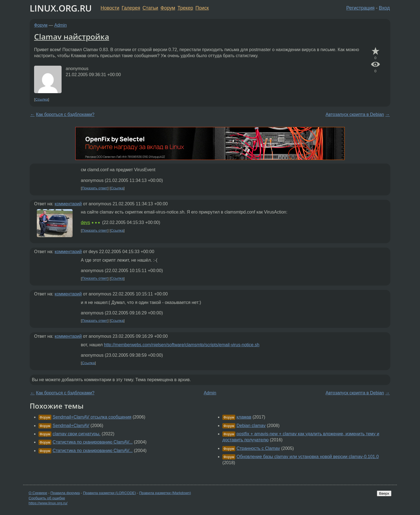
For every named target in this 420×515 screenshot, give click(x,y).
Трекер (185, 8)
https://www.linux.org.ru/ (48, 503)
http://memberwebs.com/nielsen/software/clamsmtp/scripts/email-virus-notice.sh (182, 345)
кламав (244, 417)
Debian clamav (251, 426)
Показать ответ (95, 188)
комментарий (68, 204)
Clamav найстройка (72, 37)
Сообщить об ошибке (47, 498)
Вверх (384, 493)
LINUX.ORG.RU (61, 8)
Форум (168, 8)
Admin (61, 25)
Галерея (131, 8)
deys (85, 222)
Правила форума (65, 493)
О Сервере (38, 493)
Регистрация (360, 8)
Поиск (202, 8)
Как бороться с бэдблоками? (65, 114)
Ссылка (42, 99)
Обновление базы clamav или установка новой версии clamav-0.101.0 (307, 457)
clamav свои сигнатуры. (76, 434)
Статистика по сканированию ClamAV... (92, 442)
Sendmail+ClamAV (71, 426)
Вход (384, 8)
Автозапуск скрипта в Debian (355, 114)
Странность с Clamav (258, 448)
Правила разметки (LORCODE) (110, 493)
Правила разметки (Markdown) (165, 493)
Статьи (150, 8)
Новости (110, 8)
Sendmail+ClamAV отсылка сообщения (92, 417)
